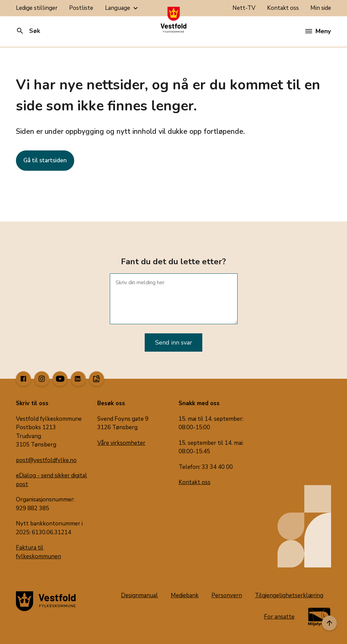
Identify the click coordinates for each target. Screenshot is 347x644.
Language (122, 8)
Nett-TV (244, 8)
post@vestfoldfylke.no (46, 460)
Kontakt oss (283, 8)
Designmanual (139, 595)
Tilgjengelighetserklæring (289, 595)
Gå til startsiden (45, 160)
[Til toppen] (329, 623)
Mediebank (185, 595)
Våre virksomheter (121, 443)
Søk (28, 31)
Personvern (227, 595)
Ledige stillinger (37, 8)
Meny (318, 31)
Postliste (81, 8)
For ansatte (279, 617)
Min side (321, 8)
